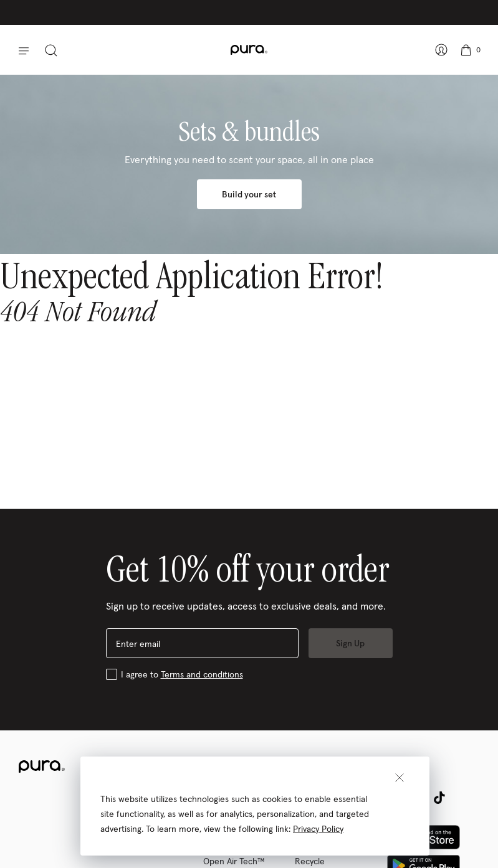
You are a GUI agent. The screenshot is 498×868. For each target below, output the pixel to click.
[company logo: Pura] (249, 50)
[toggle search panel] (54, 50)
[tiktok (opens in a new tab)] (439, 798)
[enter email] (202, 643)
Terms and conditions (202, 674)
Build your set (249, 194)
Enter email (138, 644)
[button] (19, 50)
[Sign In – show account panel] (439, 50)
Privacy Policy (318, 829)
